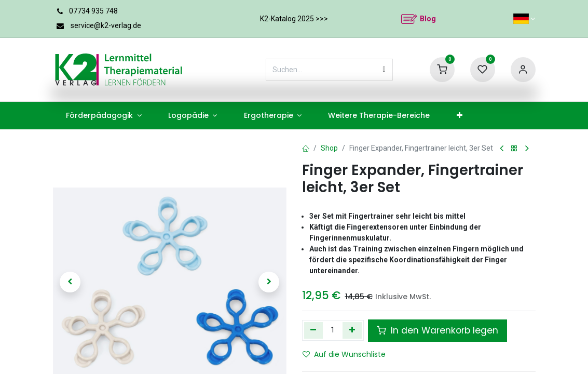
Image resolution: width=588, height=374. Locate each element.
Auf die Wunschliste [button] (344, 354)
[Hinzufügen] (352, 330)
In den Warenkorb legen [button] (437, 330)
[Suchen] (384, 70)
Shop (329, 148)
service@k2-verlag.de (106, 25)
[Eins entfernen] (314, 330)
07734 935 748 (93, 11)
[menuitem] (104, 116)
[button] (71, 282)
